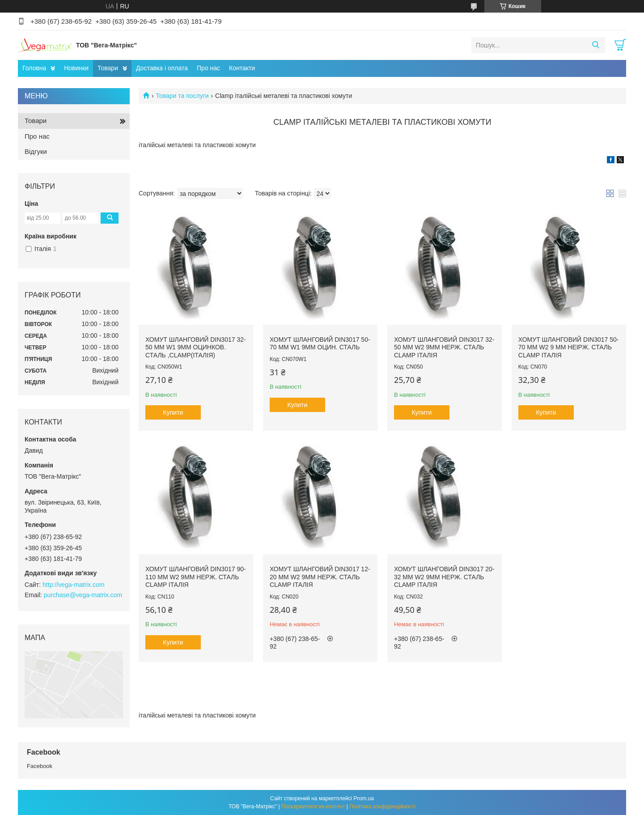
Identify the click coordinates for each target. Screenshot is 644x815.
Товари (108, 68)
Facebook (40, 766)
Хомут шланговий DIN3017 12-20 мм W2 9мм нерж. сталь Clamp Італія (320, 577)
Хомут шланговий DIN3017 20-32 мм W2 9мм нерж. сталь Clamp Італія (444, 577)
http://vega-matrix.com (74, 585)
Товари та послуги (182, 96)
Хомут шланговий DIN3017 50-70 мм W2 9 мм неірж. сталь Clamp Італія (569, 347)
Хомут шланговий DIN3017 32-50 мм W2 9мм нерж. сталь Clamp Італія (444, 347)
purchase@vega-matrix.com (83, 595)
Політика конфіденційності (382, 807)
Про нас (208, 68)
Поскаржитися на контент (313, 807)
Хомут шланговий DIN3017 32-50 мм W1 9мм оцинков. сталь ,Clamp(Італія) (196, 347)
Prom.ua (364, 798)
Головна (34, 68)
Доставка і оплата (162, 68)
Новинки (76, 68)
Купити (173, 412)
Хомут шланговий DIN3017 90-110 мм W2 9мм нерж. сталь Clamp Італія (196, 577)
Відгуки (36, 151)
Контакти (242, 68)
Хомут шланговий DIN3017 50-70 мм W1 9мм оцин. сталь (320, 344)
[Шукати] (595, 45)
